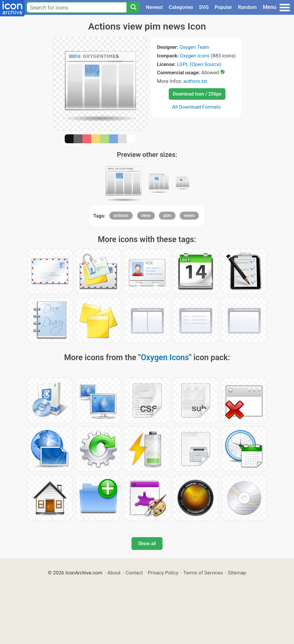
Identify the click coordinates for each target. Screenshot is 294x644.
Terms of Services (203, 573)
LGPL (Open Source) (199, 64)
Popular (223, 7)
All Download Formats (196, 107)
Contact (134, 573)
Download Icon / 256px (197, 94)
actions (121, 215)
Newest (154, 7)
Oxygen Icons (195, 56)
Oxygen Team (194, 47)
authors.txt (195, 81)
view (146, 215)
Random (247, 7)
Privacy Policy (163, 573)
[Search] (133, 7)
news (189, 215)
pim (167, 215)
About (114, 573)
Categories (181, 7)
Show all (147, 544)
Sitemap (237, 573)
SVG (204, 7)
